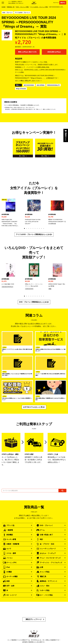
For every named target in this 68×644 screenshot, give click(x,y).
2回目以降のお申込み (54, 52)
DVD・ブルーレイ (8, 13)
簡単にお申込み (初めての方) (27, 52)
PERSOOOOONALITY (54, 85)
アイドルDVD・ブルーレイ (22, 13)
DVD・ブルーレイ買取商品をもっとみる (34, 302)
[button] (24, 228)
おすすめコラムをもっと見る (34, 407)
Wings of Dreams (21, 89)
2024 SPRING (41, 85)
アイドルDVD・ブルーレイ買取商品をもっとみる (34, 234)
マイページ (56, 3)
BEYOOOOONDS (29, 85)
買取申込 (63, 3)
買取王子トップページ (34, 619)
